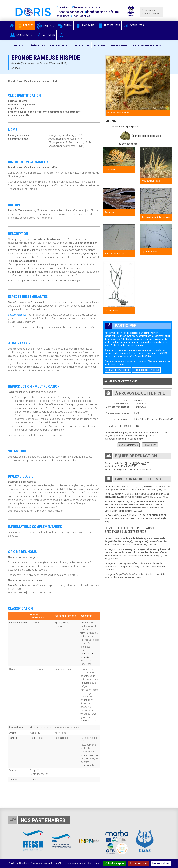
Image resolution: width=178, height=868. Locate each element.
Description (81, 46)
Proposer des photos (146, 370)
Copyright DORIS (143, 356)
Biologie (100, 46)
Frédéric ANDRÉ (125, 466)
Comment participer (118, 370)
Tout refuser (138, 863)
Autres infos (119, 46)
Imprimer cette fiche (121, 381)
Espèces (25, 25)
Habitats (45, 26)
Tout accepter (114, 863)
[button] (61, 35)
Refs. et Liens (109, 25)
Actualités (133, 25)
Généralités (37, 46)
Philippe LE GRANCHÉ (136, 463)
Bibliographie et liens (147, 46)
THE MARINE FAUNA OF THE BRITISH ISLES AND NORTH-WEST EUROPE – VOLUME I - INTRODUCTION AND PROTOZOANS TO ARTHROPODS (134, 505)
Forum (65, 25)
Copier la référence (128, 445)
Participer (45, 35)
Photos (19, 46)
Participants (21, 35)
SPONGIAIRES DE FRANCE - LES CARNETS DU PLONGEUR (136, 517)
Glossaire (85, 25)
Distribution (59, 46)
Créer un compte (151, 14)
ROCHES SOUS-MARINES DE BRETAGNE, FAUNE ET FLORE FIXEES (137, 495)
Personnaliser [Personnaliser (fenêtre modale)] (161, 863)
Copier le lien (150, 445)
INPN (139, 577)
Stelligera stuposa (17, 315)
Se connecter (149, 10)
